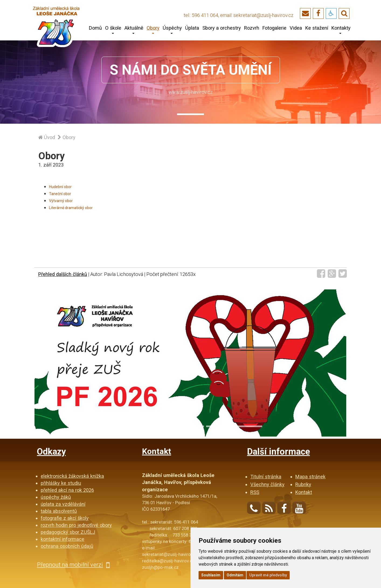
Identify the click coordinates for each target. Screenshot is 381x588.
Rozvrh (252, 28)
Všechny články (267, 484)
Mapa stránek (310, 477)
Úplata (192, 28)
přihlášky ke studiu (61, 483)
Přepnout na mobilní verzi (73, 565)
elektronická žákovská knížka (72, 476)
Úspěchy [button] (172, 30)
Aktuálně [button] (134, 30)
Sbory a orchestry (222, 28)
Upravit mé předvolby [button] (268, 575)
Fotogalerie (274, 28)
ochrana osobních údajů (67, 546)
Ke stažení (317, 28)
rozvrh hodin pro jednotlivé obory (76, 525)
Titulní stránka (266, 477)
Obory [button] (153, 30)
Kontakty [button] (341, 30)
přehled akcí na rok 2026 (67, 490)
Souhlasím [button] (211, 575)
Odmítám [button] (235, 575)
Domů (95, 28)
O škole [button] (113, 30)
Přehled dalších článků (63, 274)
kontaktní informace (63, 539)
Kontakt (304, 492)
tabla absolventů (59, 511)
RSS (255, 492)
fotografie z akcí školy (65, 518)
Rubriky (303, 484)
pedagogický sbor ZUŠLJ (68, 532)
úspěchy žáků (56, 497)
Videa (296, 28)
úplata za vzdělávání (63, 504)
